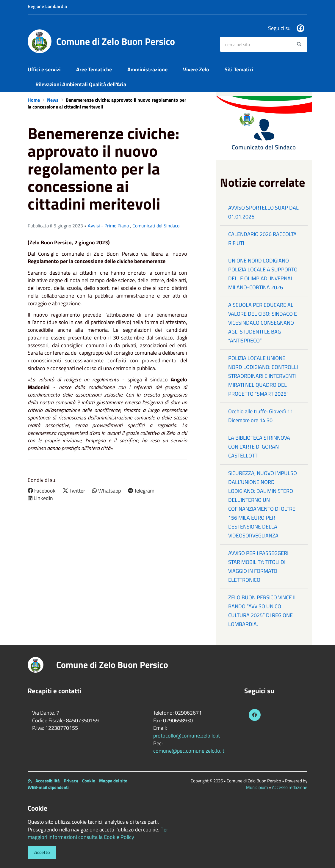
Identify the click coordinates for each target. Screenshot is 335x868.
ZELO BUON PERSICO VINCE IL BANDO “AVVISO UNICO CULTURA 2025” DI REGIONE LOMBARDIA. (263, 611)
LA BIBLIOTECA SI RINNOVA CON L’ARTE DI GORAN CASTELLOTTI (259, 447)
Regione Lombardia (47, 6)
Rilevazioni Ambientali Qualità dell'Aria (81, 84)
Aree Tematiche (94, 69)
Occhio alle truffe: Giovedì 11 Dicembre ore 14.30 (261, 416)
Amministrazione (147, 69)
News (53, 100)
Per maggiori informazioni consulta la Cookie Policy (98, 833)
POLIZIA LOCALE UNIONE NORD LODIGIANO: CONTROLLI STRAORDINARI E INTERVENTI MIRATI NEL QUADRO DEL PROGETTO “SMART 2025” (263, 376)
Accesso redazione (290, 787)
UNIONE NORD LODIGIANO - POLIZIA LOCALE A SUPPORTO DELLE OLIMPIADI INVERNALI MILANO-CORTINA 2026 (263, 274)
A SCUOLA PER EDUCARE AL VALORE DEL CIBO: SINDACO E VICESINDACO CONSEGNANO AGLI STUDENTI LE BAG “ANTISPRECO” (263, 323)
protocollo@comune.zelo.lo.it (187, 736)
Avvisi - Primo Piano (109, 226)
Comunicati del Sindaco (156, 226)
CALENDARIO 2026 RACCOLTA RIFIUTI (262, 239)
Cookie (89, 781)
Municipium (257, 787)
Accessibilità (48, 781)
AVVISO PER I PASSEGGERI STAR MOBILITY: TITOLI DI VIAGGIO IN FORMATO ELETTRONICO (258, 566)
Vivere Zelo (196, 69)
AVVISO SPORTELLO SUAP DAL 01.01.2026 (263, 212)
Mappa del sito (113, 781)
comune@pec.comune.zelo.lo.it (189, 751)
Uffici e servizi (44, 69)
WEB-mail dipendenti (48, 787)
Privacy (71, 781)
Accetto (42, 852)
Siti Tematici (239, 69)
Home (34, 100)
